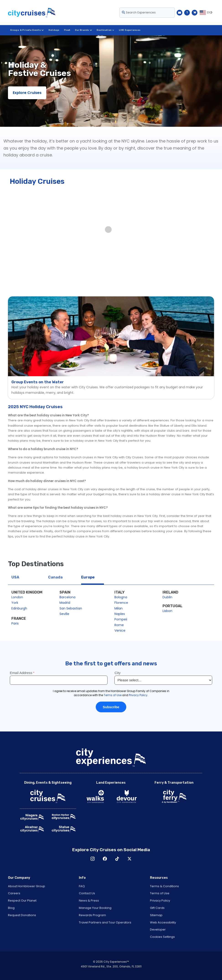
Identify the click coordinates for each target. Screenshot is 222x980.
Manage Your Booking (95, 908)
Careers (14, 893)
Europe (88, 577)
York (15, 603)
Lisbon (167, 611)
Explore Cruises (27, 93)
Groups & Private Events (27, 30)
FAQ (82, 886)
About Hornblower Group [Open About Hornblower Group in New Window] (27, 886)
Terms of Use (160, 893)
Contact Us (87, 893)
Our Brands (83, 30)
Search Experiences (139, 12)
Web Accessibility (163, 922)
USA (15, 577)
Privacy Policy (160, 901)
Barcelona (67, 597)
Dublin (167, 597)
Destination (105, 30)
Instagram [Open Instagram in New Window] (93, 859)
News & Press (89, 901)
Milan (119, 608)
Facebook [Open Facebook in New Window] (105, 859)
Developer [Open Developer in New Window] (158, 929)
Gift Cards (157, 908)
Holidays (54, 30)
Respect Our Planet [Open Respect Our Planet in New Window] (22, 901)
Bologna (121, 597)
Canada (55, 577)
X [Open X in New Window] (129, 859)
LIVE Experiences (129, 30)
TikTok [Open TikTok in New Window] (117, 859)
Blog (11, 908)
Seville (64, 614)
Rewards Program (92, 915)
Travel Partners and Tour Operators (105, 922)
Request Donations (22, 915)
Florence (121, 603)
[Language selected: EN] (207, 13)
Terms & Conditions (164, 886)
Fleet (67, 30)
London (17, 597)
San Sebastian (71, 608)
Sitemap (156, 915)
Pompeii (121, 619)
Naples (120, 614)
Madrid (65, 603)
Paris (15, 623)
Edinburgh (19, 608)
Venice (120, 630)
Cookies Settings (162, 937)
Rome (119, 625)
